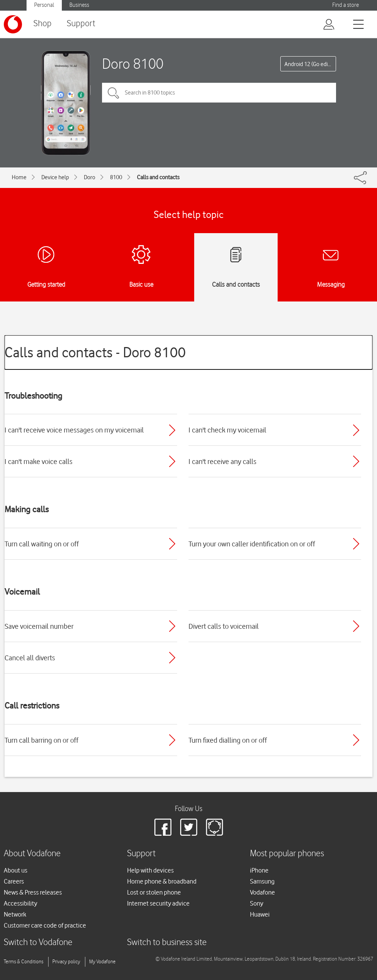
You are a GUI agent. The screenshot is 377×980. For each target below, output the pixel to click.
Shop (42, 24)
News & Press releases (33, 892)
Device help (55, 177)
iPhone (259, 870)
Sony (257, 903)
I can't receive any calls (222, 461)
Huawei (260, 914)
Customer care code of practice (45, 925)
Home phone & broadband (162, 881)
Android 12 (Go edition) (310, 64)
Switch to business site (167, 943)
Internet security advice (158, 903)
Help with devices (150, 870)
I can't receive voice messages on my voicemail (74, 430)
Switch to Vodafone (38, 943)
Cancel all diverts (30, 658)
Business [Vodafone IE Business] (79, 5)
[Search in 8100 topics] (219, 93)
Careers (14, 881)
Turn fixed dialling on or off (228, 740)
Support (81, 24)
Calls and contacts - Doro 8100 (95, 352)
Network (15, 914)
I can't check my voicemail (227, 430)
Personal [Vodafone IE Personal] (44, 5)
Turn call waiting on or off (42, 544)
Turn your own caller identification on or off (252, 544)
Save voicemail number (39, 626)
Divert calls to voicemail (224, 626)
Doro (90, 177)
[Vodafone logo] (13, 24)
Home (19, 177)
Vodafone (262, 892)
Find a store (346, 5)
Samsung (262, 881)
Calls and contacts (158, 177)
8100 (116, 177)
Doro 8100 (133, 64)
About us (16, 870)
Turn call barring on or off (42, 740)
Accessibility (20, 903)
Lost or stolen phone (154, 892)
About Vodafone (32, 854)
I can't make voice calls (38, 461)
